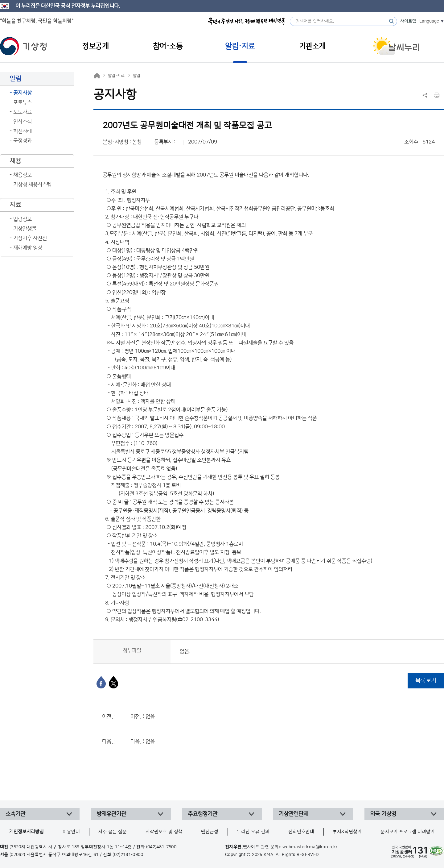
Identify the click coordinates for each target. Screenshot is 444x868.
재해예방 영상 (28, 248)
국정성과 (23, 141)
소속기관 (15, 814)
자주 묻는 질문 (113, 832)
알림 (137, 76)
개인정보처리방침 (27, 832)
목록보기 (426, 681)
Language (429, 21)
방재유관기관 (111, 814)
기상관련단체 (294, 814)
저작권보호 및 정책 (164, 832)
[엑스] (113, 682)
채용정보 (23, 175)
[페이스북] (101, 682)
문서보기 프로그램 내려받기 (408, 832)
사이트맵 (408, 21)
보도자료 (23, 112)
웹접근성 (210, 832)
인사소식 (23, 122)
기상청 (23, 46)
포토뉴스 (23, 102)
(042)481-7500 (161, 847)
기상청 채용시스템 (32, 185)
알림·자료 (116, 76)
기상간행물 (25, 229)
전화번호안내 (301, 832)
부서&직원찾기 (347, 832)
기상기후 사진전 (30, 238)
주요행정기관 (203, 814)
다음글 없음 (143, 741)
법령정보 (23, 219)
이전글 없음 (143, 716)
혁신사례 (23, 131)
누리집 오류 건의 (253, 832)
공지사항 (23, 93)
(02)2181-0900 (128, 855)
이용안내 (71, 832)
